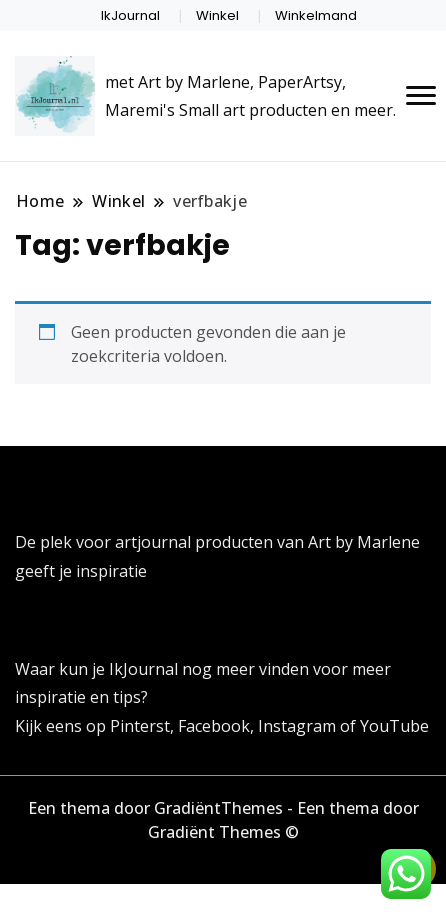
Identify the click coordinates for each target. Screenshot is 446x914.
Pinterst (140, 726)
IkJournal (130, 15)
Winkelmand (316, 15)
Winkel (217, 15)
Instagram (299, 726)
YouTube (394, 726)
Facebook (214, 726)
